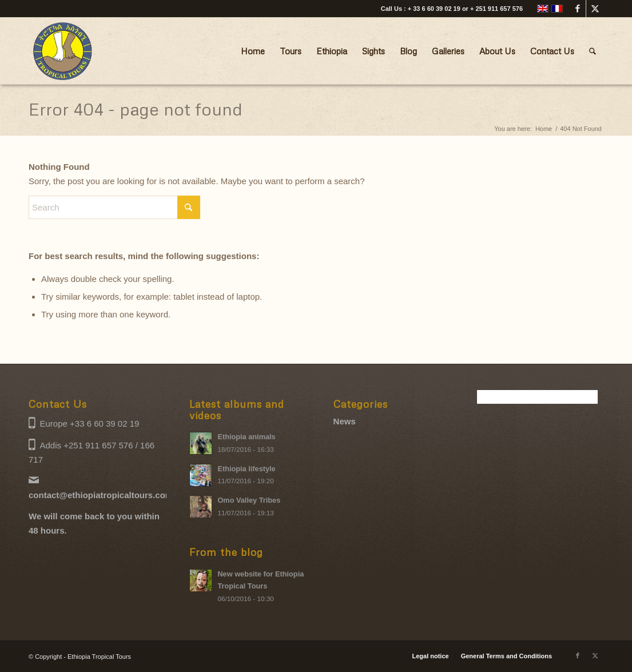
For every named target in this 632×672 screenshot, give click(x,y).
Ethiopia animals (246, 437)
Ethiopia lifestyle (246, 469)
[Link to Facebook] (577, 9)
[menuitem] (253, 51)
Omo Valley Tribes (249, 500)
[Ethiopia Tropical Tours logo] (63, 51)
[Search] (593, 51)
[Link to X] (595, 9)
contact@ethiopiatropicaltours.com (101, 495)
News (345, 421)
